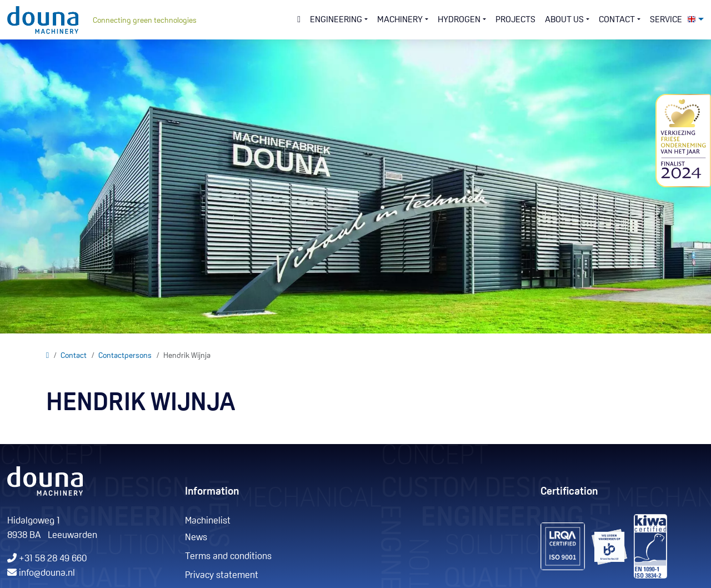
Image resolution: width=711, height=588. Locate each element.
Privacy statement (222, 575)
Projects (515, 20)
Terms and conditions (228, 557)
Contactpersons (125, 356)
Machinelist (208, 521)
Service (666, 20)
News (196, 538)
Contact (74, 356)
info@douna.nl (47, 573)
